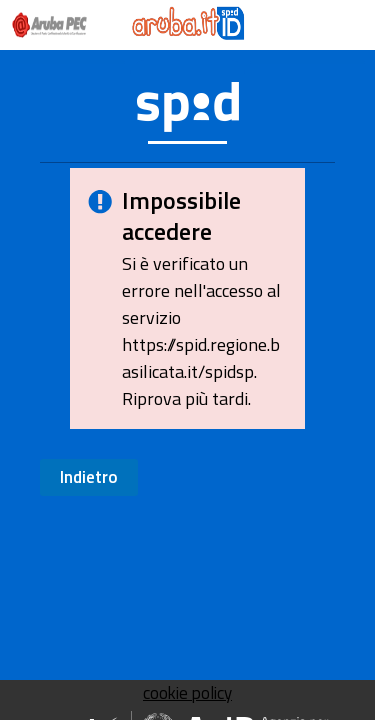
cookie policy (187, 693)
